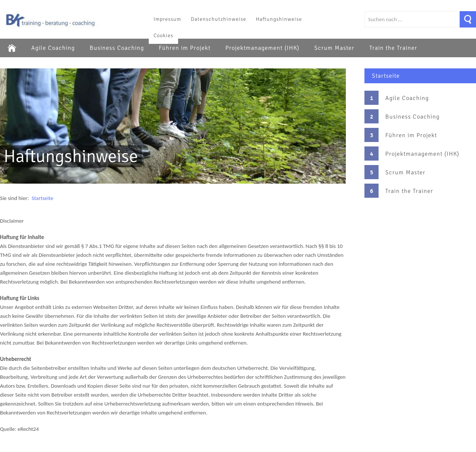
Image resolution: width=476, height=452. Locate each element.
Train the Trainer (393, 48)
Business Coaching (117, 48)
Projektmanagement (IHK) (262, 48)
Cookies (163, 35)
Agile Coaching (53, 48)
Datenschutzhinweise (218, 19)
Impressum (167, 19)
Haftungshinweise (279, 19)
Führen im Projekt (185, 48)
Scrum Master (334, 48)
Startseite (386, 76)
